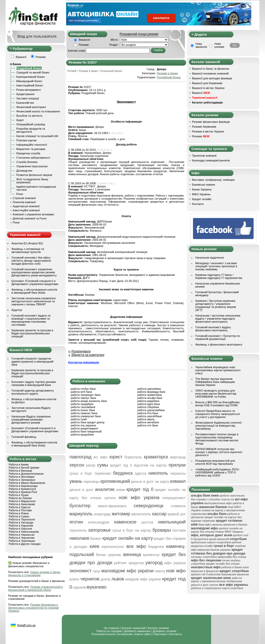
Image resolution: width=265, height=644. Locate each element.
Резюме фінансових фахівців (211, 122)
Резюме (84, 45)
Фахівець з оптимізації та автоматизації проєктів (28, 250)
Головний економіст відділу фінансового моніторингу (213, 329)
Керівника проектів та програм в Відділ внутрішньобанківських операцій (32, 333)
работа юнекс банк (83, 410)
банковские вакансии (235, 574)
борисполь (133, 457)
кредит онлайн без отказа (223, 564)
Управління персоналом (32, 166)
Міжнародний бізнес (29, 81)
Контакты (175, 634)
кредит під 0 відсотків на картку (138, 465)
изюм (120, 490)
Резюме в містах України (208, 131)
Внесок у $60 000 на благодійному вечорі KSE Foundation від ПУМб (217, 404)
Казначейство (25, 103)
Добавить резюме (165, 631)
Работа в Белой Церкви (24, 468)
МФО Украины (201, 194)
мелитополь (141, 514)
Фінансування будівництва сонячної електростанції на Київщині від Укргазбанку (218, 426)
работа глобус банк (83, 389)
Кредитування (25, 94)
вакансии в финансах (205, 571)
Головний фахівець (24, 437)
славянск (178, 506)
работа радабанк (148, 401)
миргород (178, 457)
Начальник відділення (210, 258)
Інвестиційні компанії (26, 210)
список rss (228, 499)
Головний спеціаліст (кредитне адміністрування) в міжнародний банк (32, 362)
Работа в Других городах (25, 544)
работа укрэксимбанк (151, 410)
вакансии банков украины (214, 550)
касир (91, 465)
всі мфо (101, 457)
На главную (112, 628)
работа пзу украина (83, 425)
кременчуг (151, 555)
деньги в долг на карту (150, 482)
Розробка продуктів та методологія (31, 130)
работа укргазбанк (149, 389)
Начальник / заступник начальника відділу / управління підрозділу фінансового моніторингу (218, 319)
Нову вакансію (201, 45)
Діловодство (24, 171)
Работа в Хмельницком (24, 532)
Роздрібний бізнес (29, 68)
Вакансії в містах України (208, 88)
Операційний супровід (31, 124)
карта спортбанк (233, 588)
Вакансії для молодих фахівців (212, 78)
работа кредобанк (82, 435)
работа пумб (79, 419)
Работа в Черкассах (22, 535)
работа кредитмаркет (84, 428)
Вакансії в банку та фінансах (211, 69)
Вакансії (201, 93)
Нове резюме (219, 45)
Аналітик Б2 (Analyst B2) (27, 243)
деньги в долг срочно (205, 585)
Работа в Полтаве (20, 510)
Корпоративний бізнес (31, 77)
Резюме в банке (167, 73)
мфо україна (175, 563)
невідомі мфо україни (143, 579)
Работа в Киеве (19, 465)
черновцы (91, 482)
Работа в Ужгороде (21, 522)
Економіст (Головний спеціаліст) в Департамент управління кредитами (35, 282)
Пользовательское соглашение (112, 634)
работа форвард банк (151, 392)
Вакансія (85, 40)
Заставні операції (28, 98)
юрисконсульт (113, 547)
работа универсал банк (86, 416)
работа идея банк (149, 404)
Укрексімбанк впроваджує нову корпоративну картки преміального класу (218, 370)
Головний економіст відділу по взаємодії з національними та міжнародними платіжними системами (31, 320)
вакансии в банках (235, 525)
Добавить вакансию (137, 631)
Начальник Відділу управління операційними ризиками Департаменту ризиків (31, 420)
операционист (174, 498)
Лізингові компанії (24, 202)
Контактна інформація (84, 362)
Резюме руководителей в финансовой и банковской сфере (35, 588)
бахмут (96, 538)
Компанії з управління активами (33, 214)
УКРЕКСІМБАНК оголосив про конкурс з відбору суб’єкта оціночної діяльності (219, 452)
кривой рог (177, 514)
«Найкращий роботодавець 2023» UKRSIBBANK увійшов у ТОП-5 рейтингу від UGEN (217, 472)
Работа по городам (109, 631)
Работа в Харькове (21, 526)
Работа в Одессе (20, 507)
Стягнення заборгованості (33, 158)
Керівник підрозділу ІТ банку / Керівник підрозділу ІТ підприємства (219, 276)
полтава (179, 530)
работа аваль (146, 419)
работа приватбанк (150, 395)
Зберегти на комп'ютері (88, 355)
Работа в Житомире (22, 477)
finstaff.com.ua (26, 625)
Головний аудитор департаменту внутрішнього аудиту (33, 392)
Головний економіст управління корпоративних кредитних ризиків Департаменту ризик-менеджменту (34, 272)
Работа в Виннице (20, 471)
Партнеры (160, 634)
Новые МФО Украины (229, 532)
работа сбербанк (148, 407)
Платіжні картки (26, 140)
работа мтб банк (81, 392)
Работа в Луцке (19, 495)
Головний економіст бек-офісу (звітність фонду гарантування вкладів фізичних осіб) (31, 261)
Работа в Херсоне (20, 529)
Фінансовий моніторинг (31, 107)
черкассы (178, 473)
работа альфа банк (150, 398)
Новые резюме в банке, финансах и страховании (34, 574)
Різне (20, 194)
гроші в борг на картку (132, 530)
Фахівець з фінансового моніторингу (219, 345)
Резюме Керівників (204, 127)
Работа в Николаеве (22, 504)
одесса (141, 473)
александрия (99, 522)
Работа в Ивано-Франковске (27, 483)
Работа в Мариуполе (22, 501)
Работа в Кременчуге (22, 489)
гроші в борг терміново (90, 473)
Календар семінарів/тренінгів (211, 160)
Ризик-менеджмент (29, 90)
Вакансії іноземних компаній (210, 73)
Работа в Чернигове (22, 538)
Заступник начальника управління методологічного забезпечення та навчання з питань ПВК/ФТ (34, 301)
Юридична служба (28, 153)
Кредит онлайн (202, 199)
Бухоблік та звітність (30, 116)
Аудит (20, 120)
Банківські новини (203, 185)
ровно (74, 579)
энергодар (102, 514)
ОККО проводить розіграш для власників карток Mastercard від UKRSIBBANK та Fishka (216, 394)
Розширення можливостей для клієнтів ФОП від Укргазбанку (215, 462)
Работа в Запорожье (22, 480)
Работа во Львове (20, 498)
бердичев (156, 547)
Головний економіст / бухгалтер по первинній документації (218, 337)
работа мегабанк (148, 422)
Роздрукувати (81, 351)
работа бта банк (148, 413)
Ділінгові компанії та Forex (30, 218)
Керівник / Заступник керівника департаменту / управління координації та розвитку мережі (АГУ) (216, 305)
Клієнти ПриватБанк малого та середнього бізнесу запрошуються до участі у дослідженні (218, 414)
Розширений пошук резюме (139, 34)
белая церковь (109, 555)
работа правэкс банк (84, 413)
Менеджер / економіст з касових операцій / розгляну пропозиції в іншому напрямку (216, 266)
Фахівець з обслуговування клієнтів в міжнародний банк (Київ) (34, 291)
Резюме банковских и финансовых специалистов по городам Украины (33, 608)
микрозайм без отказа (232, 557)
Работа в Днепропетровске (26, 474)
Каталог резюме (158, 628)
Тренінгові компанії (204, 156)
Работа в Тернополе (22, 519)
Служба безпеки (27, 162)
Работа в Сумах (19, 516)
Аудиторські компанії (26, 206)
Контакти (198, 204)
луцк (96, 571)
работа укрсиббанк (150, 416)
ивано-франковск (112, 506)
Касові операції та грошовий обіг (37, 136)
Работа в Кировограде (23, 486)
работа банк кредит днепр (88, 422)
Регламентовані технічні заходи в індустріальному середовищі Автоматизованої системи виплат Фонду (217, 439)
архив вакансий (219, 539)
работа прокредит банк (86, 395)
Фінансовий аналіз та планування (38, 111)
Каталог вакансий (133, 628)
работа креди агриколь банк (89, 401)
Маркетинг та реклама (31, 149)
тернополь (78, 530)
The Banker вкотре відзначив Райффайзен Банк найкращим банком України (215, 382)
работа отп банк (148, 425)
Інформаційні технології (32, 145)
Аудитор (17, 310)
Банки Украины (202, 189)
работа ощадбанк (82, 404)
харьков (79, 587)
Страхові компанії (24, 198)
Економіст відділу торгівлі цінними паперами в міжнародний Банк (34, 383)
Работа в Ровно (19, 513)
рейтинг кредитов (129, 563)
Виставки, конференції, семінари (213, 180)
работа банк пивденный (86, 431)
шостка (147, 522)
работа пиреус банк (83, 398)
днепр (105, 579)
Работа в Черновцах (22, 541)
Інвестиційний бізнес (30, 85)
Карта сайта (143, 634)
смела (160, 571)
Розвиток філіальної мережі (34, 175)
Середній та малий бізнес (33, 72)
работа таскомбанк (83, 407)
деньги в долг (81, 490)
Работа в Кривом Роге (23, 492)
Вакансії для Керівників (207, 83)
